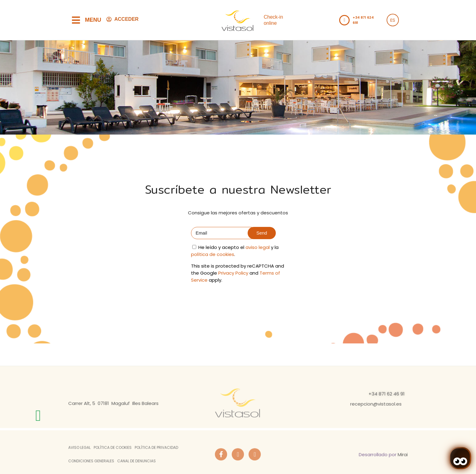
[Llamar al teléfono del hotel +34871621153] (344, 20)
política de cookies (213, 254)
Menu (93, 20)
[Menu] (76, 20)
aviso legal (258, 247)
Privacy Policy (233, 273)
